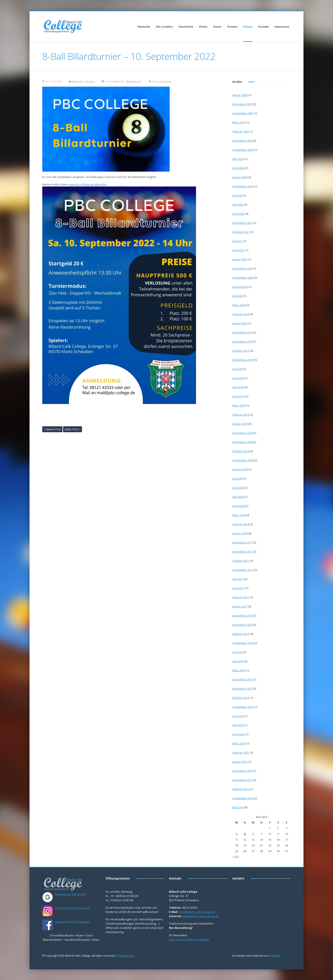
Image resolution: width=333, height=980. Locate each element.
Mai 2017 (238, 579)
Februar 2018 (241, 524)
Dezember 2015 (242, 679)
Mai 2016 (238, 661)
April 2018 (238, 506)
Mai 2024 (238, 159)
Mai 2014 (238, 807)
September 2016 (243, 643)
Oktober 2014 (241, 789)
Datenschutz (126, 956)
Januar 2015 (240, 762)
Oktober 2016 (241, 634)
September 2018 (243, 460)
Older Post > (73, 429)
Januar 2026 (240, 95)
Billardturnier (134, 81)
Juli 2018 (237, 479)
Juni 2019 (238, 378)
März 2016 (239, 670)
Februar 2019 (241, 415)
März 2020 (239, 305)
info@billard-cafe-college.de (197, 912)
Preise (203, 27)
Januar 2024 (240, 177)
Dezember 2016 (242, 616)
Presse (248, 27)
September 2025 (243, 113)
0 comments (164, 81)
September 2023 (243, 186)
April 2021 (238, 250)
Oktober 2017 (241, 561)
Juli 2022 (237, 195)
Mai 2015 (238, 725)
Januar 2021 (240, 259)
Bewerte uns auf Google (71, 894)
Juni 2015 (238, 716)
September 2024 (243, 150)
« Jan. (236, 856)
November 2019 (242, 342)
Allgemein (78, 81)
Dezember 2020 (242, 268)
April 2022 (238, 214)
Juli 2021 (237, 241)
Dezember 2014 (242, 771)
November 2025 (242, 104)
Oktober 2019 (241, 351)
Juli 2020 (237, 296)
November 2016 (242, 625)
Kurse (217, 27)
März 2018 (239, 515)
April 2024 (238, 168)
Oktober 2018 (241, 451)
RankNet (275, 956)
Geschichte (186, 27)
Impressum (282, 27)
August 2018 (240, 469)
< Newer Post (52, 429)
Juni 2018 (238, 488)
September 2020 (243, 278)
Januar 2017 (240, 606)
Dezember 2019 (242, 332)
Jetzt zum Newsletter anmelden (189, 939)
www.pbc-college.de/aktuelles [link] (87, 184)
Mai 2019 (238, 387)
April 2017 (238, 588)
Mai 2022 (238, 205)
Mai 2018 (238, 497)
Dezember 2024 (242, 141)
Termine (232, 27)
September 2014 (243, 798)
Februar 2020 (241, 314)
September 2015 (243, 707)
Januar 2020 (240, 323)
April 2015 (238, 734)
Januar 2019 (240, 424)
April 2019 (238, 396)
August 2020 (240, 287)
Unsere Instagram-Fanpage (72, 908)
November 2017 (242, 552)
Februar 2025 (241, 131)
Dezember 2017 (242, 542)
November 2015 (242, 689)
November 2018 (242, 442)
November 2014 (242, 780)
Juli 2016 (237, 652)
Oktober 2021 (241, 232)
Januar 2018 (240, 533)
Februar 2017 (241, 597)
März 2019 (239, 405)
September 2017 (243, 570)
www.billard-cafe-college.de (201, 916)
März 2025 (239, 122)
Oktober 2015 (241, 698)
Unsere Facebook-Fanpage (72, 922)
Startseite (144, 27)
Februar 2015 (241, 753)
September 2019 (243, 360)
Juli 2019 (237, 369)
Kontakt (264, 27)
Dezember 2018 (242, 433)
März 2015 (239, 743)
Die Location (164, 27)
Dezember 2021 (242, 223)
